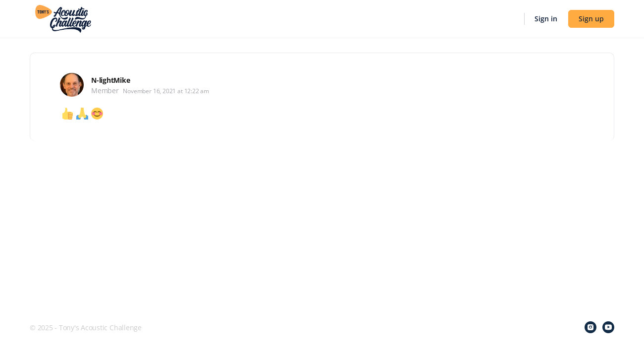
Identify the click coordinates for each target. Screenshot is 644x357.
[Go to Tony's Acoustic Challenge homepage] (63, 18)
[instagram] (590, 327)
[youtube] (608, 327)
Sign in (546, 19)
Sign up (591, 19)
